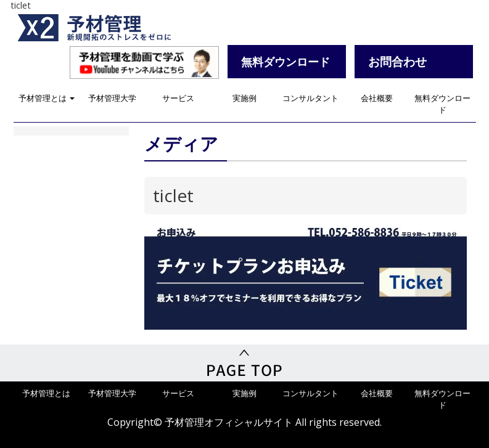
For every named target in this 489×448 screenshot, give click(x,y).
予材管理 (109, 28)
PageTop (244, 363)
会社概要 (377, 98)
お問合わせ (397, 61)
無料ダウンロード (442, 104)
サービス (178, 98)
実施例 (244, 98)
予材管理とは (47, 98)
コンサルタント (310, 98)
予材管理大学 (112, 98)
